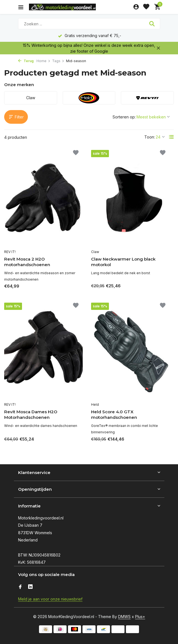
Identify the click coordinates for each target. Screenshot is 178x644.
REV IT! (10, 252)
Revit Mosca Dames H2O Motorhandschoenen (31, 415)
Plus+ (140, 617)
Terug (26, 61)
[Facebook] (20, 587)
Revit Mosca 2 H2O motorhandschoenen (27, 262)
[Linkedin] (30, 587)
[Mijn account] (136, 7)
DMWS (124, 617)
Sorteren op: (124, 117)
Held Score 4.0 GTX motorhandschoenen (114, 415)
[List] (171, 137)
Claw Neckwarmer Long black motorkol (123, 262)
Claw (95, 252)
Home (43, 61)
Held (95, 404)
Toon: (150, 137)
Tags (58, 61)
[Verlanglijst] (146, 7)
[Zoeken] (89, 24)
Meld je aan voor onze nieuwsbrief (50, 599)
